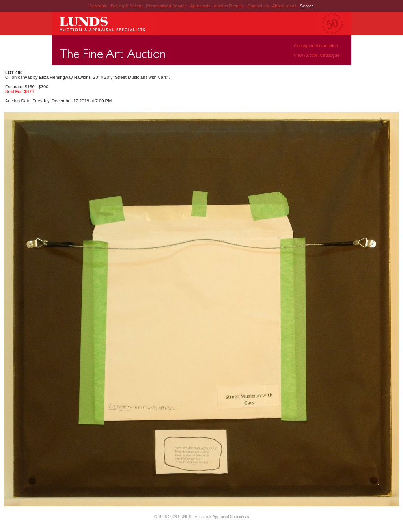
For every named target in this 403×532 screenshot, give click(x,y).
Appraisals (201, 6)
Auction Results (229, 6)
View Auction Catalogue (317, 55)
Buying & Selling (127, 6)
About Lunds (285, 6)
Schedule (98, 6)
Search (307, 6)
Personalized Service (167, 6)
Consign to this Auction (316, 46)
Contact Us (258, 6)
